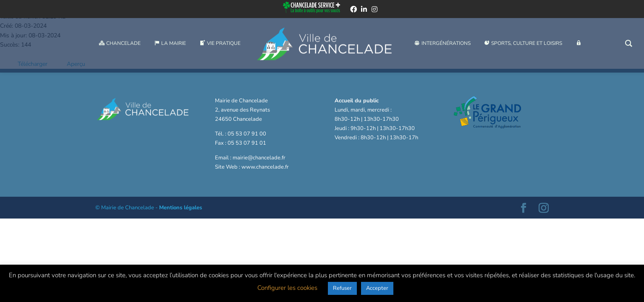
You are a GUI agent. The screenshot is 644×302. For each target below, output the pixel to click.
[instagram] (374, 10)
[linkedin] (364, 10)
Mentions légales (181, 208)
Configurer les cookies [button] (287, 288)
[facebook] (353, 10)
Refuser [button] (342, 288)
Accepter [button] (377, 288)
